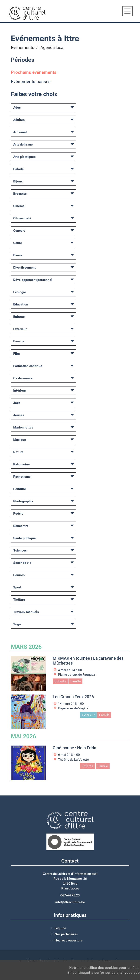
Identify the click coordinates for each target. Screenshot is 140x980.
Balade (18, 169)
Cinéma (19, 206)
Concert (19, 230)
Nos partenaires (66, 934)
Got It (124, 975)
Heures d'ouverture (68, 940)
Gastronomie (23, 378)
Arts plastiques (24, 157)
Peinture (20, 489)
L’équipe (60, 928)
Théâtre (19, 600)
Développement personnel (33, 280)
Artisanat (20, 132)
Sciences (20, 550)
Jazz (17, 403)
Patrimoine (21, 464)
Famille (19, 341)
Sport (17, 587)
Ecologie (20, 292)
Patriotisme (22, 477)
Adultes (19, 120)
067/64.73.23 (70, 895)
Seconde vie (22, 563)
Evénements (23, 48)
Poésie (18, 513)
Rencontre (21, 526)
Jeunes (19, 415)
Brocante (20, 194)
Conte (18, 243)
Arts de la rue (23, 144)
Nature (18, 452)
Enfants (19, 317)
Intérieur (20, 390)
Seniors (19, 575)
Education (21, 304)
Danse (18, 255)
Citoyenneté (22, 218)
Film (16, 354)
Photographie (23, 501)
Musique (20, 440)
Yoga (17, 624)
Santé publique (24, 538)
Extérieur (20, 329)
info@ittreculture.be (70, 902)
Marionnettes (23, 427)
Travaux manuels (26, 612)
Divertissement (24, 267)
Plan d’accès (70, 888)
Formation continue (28, 366)
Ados (17, 107)
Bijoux (18, 181)
